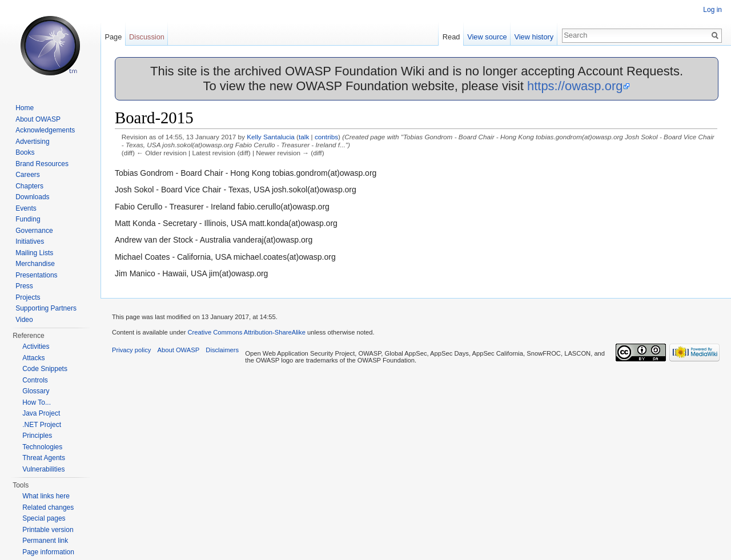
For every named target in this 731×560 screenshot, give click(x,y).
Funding (28, 219)
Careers (28, 175)
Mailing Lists (34, 253)
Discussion (147, 37)
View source (487, 37)
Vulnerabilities (43, 469)
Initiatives (30, 241)
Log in (712, 10)
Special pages (44, 518)
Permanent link (45, 541)
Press (24, 286)
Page (113, 37)
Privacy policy (131, 350)
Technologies (42, 447)
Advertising (32, 142)
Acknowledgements (45, 130)
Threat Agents (44, 458)
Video (24, 320)
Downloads (32, 197)
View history (534, 37)
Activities (36, 347)
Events (26, 208)
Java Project (41, 413)
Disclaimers (222, 350)
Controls (35, 380)
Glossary (36, 391)
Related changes (48, 507)
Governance (34, 231)
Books (25, 152)
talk (304, 137)
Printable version (48, 530)
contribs (326, 137)
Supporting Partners (46, 308)
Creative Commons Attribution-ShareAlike (246, 332)
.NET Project (42, 425)
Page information (48, 552)
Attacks (33, 358)
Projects (28, 297)
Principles (37, 436)
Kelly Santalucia (271, 137)
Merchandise (35, 264)
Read (451, 37)
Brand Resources (42, 164)
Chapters (29, 186)
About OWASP (38, 119)
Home (25, 108)
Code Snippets (45, 369)
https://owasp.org (575, 86)
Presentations (36, 275)
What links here (46, 496)
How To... (37, 402)
